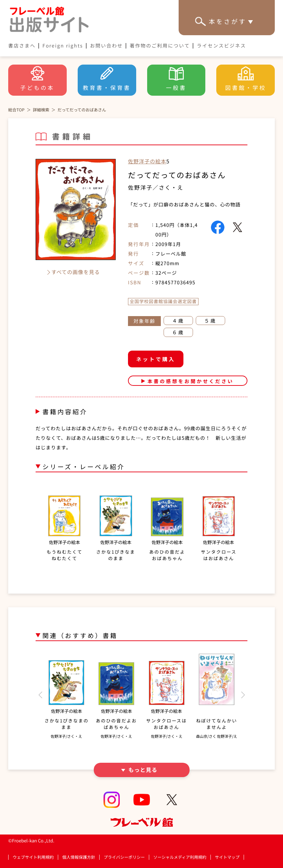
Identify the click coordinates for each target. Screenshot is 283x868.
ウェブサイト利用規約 (33, 857)
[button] (40, 695)
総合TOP (16, 110)
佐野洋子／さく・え (156, 187)
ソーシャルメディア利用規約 (180, 857)
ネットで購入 (156, 359)
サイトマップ (227, 857)
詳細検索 (41, 110)
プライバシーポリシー (124, 857)
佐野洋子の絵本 (147, 161)
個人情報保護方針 (79, 857)
